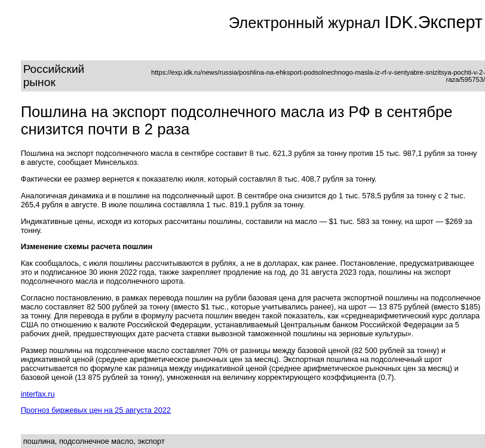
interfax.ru (38, 394)
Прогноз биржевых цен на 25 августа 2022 (96, 410)
